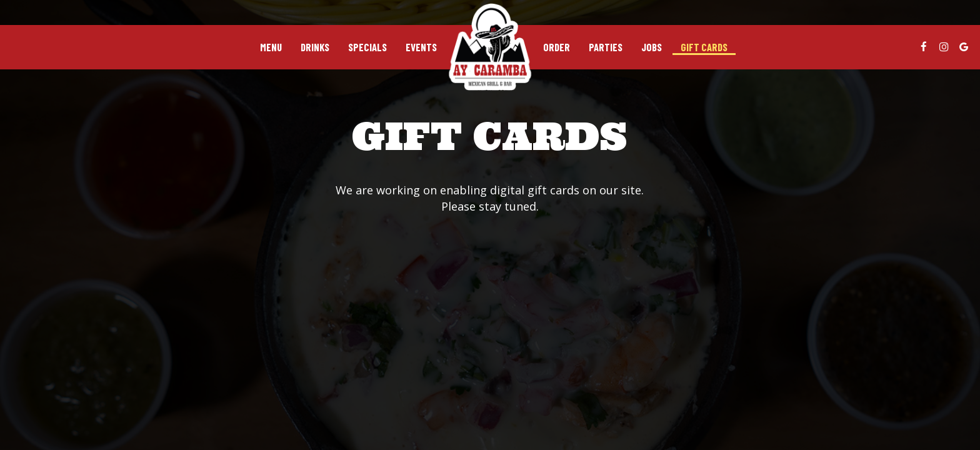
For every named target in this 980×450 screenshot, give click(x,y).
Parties (606, 47)
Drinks (315, 47)
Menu (271, 47)
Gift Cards (704, 47)
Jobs (652, 47)
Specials (367, 47)
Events (421, 47)
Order (557, 47)
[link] (490, 47)
